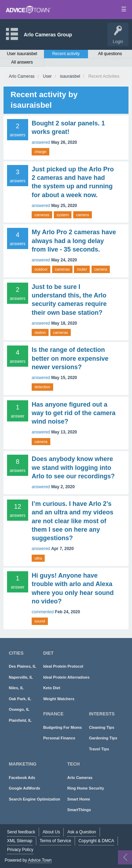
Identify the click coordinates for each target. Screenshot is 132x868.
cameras (42, 215)
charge (40, 152)
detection (42, 387)
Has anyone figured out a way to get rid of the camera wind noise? (74, 413)
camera (83, 215)
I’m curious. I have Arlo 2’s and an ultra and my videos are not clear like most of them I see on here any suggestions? (73, 521)
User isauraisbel (22, 54)
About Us (51, 832)
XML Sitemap (20, 841)
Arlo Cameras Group (48, 35)
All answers (22, 62)
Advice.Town (40, 860)
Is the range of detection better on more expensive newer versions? (70, 358)
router (82, 269)
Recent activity (66, 54)
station (40, 332)
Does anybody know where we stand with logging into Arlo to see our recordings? (73, 468)
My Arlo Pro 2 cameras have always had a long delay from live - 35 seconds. (74, 241)
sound (40, 621)
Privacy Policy (20, 850)
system (63, 215)
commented (43, 612)
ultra (38, 558)
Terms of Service (55, 841)
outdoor (41, 269)
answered (41, 142)
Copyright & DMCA (96, 841)
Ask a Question (81, 832)
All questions (110, 54)
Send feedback (21, 832)
